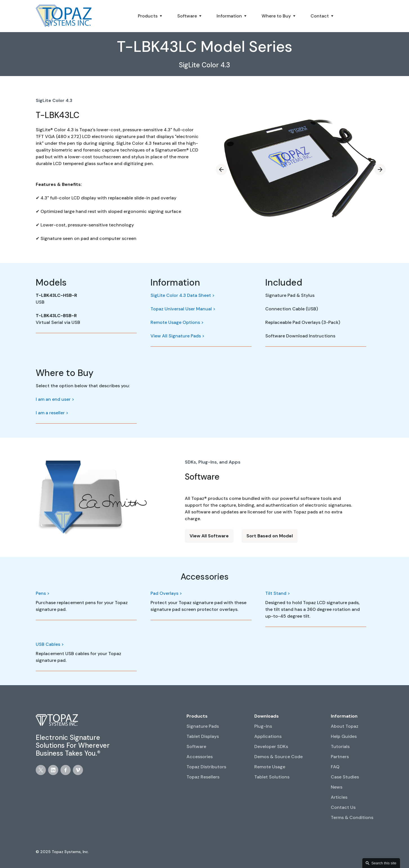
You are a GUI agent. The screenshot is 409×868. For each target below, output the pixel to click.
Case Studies (345, 777)
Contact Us (343, 807)
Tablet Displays (203, 736)
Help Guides (344, 736)
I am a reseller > (52, 413)
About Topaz (345, 726)
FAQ (335, 767)
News (337, 787)
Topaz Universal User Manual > (183, 309)
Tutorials (340, 746)
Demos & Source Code (278, 757)
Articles (339, 797)
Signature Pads (203, 726)
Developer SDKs (271, 746)
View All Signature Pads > (177, 336)
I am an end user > (55, 399)
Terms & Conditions (352, 817)
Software (196, 746)
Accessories (200, 757)
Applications (268, 736)
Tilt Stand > (278, 593)
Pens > (43, 593)
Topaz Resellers (203, 777)
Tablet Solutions (272, 777)
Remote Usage (270, 767)
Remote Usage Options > (177, 322)
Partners (340, 757)
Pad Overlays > (166, 593)
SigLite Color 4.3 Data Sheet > (183, 295)
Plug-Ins (263, 726)
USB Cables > (50, 644)
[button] (150, 16)
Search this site (384, 863)
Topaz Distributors (206, 767)
